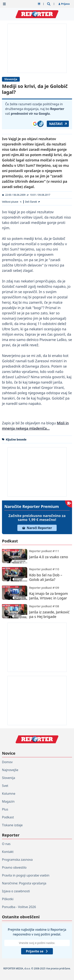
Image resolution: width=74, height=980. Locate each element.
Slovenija (11, 79)
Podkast (8, 817)
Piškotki (8, 899)
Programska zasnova (17, 860)
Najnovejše (10, 770)
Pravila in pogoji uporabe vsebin (26, 875)
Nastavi (58, 124)
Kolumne (9, 794)
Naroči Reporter (37, 528)
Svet (5, 786)
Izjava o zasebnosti (16, 891)
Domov (7, 762)
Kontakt (8, 852)
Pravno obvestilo (14, 867)
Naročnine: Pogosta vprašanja (24, 883)
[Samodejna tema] (39, 4)
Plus (5, 809)
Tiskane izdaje (12, 825)
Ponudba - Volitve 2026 (19, 907)
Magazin (8, 801)
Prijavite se (37, 951)
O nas (6, 844)
